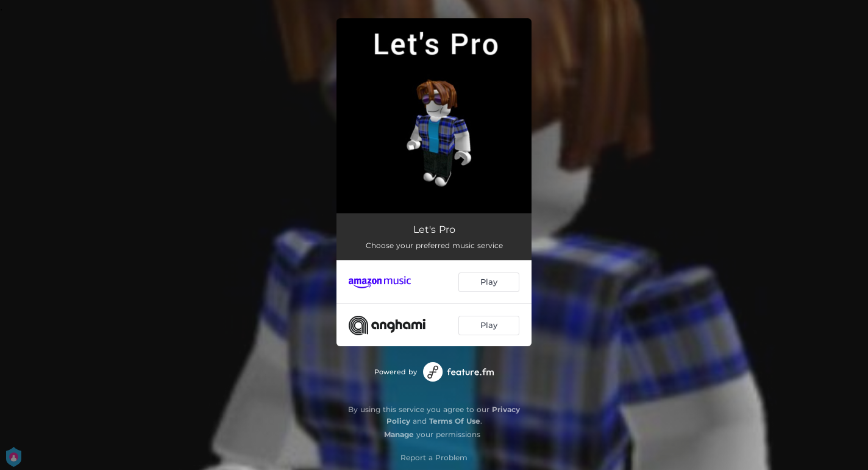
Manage (399, 434)
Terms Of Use (455, 421)
